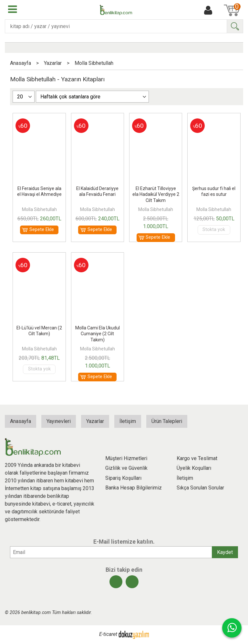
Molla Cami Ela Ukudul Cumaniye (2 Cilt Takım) (98, 334)
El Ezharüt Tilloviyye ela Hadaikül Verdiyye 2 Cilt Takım (156, 194)
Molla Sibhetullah (39, 209)
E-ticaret (108, 634)
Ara (235, 26)
